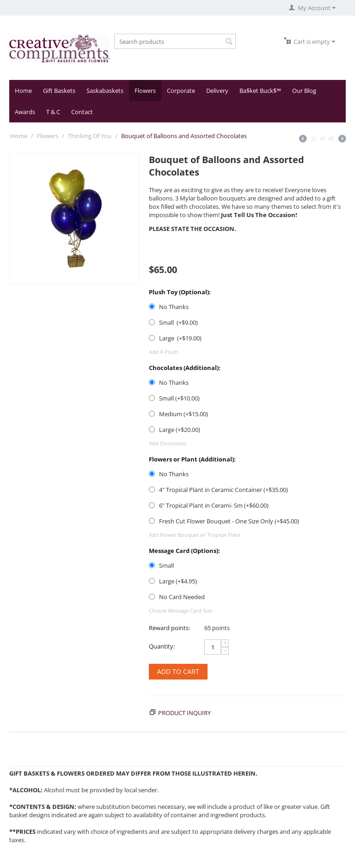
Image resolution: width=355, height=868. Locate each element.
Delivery (217, 91)
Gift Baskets (59, 91)
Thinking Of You (90, 136)
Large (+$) (175, 338)
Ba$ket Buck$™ (260, 91)
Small (162, 565)
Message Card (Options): (184, 551)
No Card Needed (177, 597)
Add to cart (178, 671)
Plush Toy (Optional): (180, 292)
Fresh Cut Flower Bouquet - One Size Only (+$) (224, 521)
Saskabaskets (105, 91)
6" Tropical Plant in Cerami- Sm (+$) (209, 505)
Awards (25, 112)
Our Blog (304, 91)
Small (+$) (173, 322)
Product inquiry (184, 713)
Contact (82, 112)
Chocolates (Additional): (185, 368)
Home (23, 91)
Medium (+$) (178, 414)
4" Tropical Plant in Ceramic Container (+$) (218, 490)
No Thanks (169, 307)
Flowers (145, 91)
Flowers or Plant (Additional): (192, 459)
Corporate (181, 91)
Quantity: (162, 646)
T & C (53, 112)
